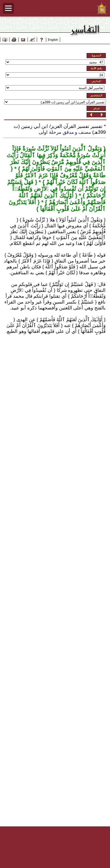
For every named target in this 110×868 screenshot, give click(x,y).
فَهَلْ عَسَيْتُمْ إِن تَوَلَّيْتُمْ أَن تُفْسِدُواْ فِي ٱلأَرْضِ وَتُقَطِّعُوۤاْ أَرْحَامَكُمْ (56, 189)
